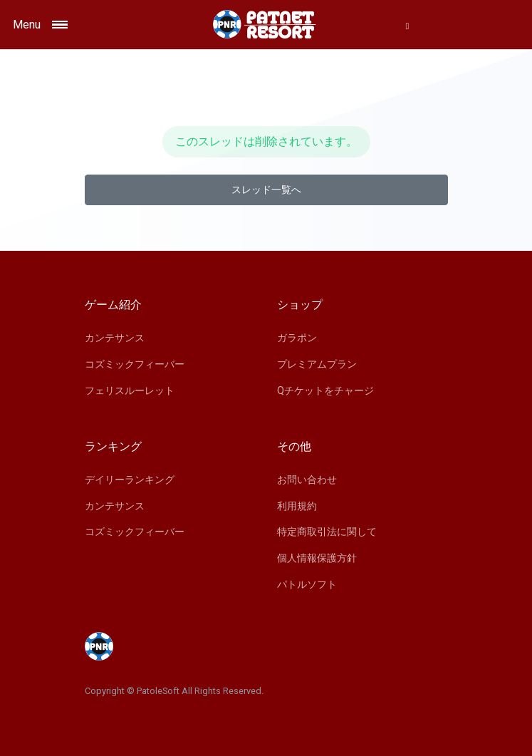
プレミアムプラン (317, 364)
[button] (407, 26)
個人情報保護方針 (317, 558)
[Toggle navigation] (74, 25)
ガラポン (297, 338)
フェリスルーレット (130, 390)
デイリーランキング (130, 480)
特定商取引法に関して (327, 532)
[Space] (266, 25)
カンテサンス (115, 338)
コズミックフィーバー (135, 364)
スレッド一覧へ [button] (266, 190)
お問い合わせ (307, 480)
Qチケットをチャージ (325, 390)
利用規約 (297, 506)
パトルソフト (307, 584)
